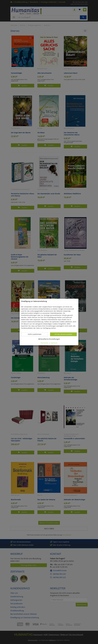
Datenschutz (44, 343)
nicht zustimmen (36, 334)
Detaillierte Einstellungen (49, 339)
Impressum (54, 343)
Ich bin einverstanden (63, 334)
